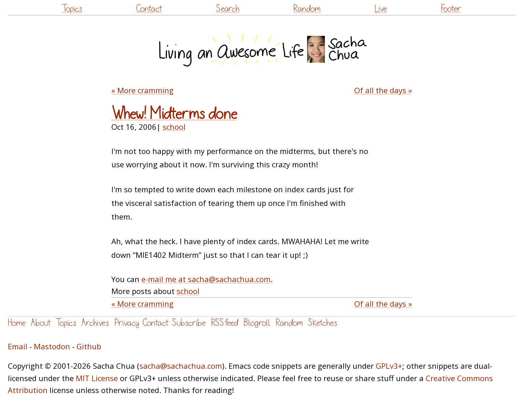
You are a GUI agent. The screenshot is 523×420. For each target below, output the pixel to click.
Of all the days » (383, 90)
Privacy (127, 323)
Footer (451, 9)
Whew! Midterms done (174, 114)
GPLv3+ (389, 366)
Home (17, 323)
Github (89, 346)
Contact (149, 9)
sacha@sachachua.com (181, 366)
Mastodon (52, 346)
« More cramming (142, 90)
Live (381, 9)
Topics (72, 9)
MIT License (97, 378)
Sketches (322, 323)
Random (307, 9)
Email (18, 346)
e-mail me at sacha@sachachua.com (206, 279)
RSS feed (224, 323)
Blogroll (257, 323)
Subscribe (189, 323)
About (41, 323)
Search (228, 9)
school (174, 127)
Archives (95, 323)
